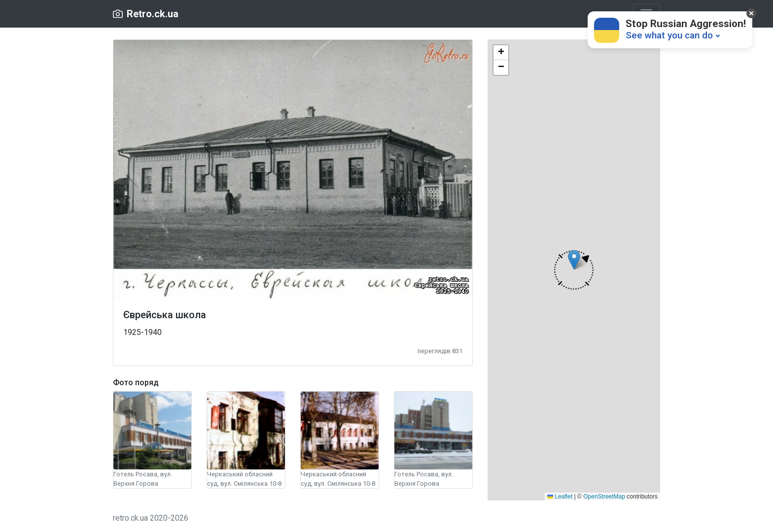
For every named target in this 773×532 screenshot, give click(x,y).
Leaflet (560, 497)
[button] (574, 270)
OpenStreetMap (604, 497)
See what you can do (669, 35)
